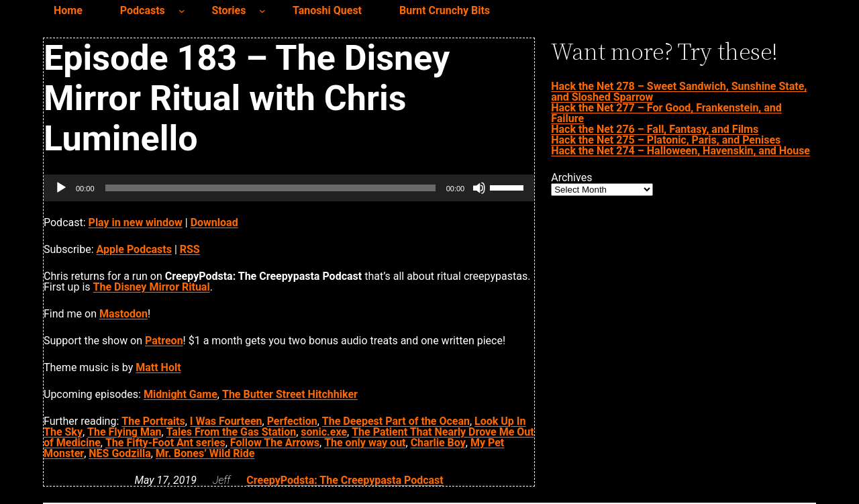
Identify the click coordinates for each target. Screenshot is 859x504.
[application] (289, 188)
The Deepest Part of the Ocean (396, 421)
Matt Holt (158, 367)
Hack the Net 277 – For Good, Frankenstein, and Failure (666, 113)
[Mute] (479, 188)
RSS (190, 249)
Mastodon (123, 314)
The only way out (365, 443)
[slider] (270, 188)
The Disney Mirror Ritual (152, 287)
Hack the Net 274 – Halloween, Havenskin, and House (680, 151)
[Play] (61, 188)
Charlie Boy (438, 443)
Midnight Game (181, 394)
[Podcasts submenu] (182, 11)
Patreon (164, 341)
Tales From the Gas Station (232, 432)
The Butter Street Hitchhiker (290, 394)
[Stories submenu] (262, 11)
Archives (571, 178)
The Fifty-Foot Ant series (165, 443)
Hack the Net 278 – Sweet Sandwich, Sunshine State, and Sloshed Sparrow (679, 92)
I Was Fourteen (226, 421)
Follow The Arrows (275, 443)
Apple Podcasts (134, 249)
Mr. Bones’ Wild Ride (205, 453)
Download (214, 222)
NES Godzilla (119, 453)
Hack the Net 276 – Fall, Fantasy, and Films (655, 129)
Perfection (292, 421)
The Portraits (153, 421)
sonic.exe (324, 432)
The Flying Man (124, 432)
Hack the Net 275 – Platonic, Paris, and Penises (666, 140)
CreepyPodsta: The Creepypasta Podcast (345, 480)
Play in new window (136, 222)
